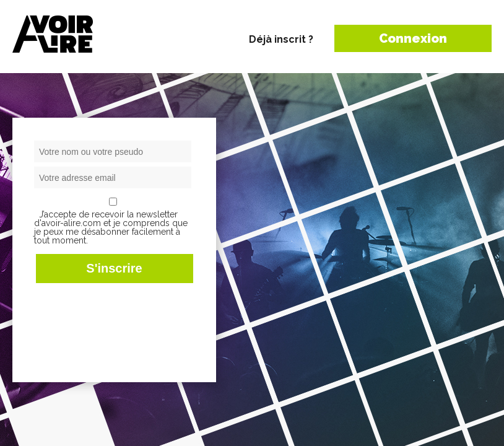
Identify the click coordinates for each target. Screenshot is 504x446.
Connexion (413, 38)
